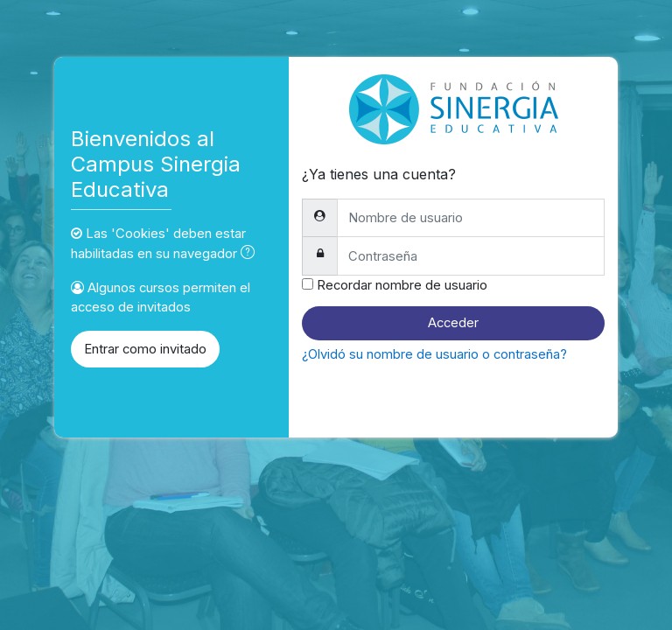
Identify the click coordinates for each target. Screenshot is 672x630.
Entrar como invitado (145, 349)
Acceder (453, 323)
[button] (251, 254)
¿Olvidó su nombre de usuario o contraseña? (434, 354)
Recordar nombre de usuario (402, 285)
